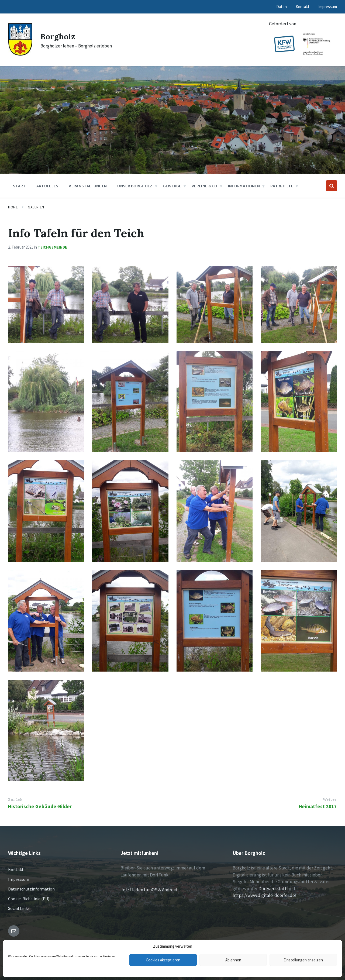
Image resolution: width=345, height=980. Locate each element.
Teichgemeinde (52, 247)
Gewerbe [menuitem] (172, 186)
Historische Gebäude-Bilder (40, 806)
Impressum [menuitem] (328, 7)
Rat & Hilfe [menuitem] (282, 186)
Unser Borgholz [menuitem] (135, 186)
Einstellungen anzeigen (303, 960)
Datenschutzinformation (31, 889)
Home (13, 207)
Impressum (19, 879)
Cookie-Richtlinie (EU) (29, 899)
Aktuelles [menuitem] (47, 186)
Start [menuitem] (19, 186)
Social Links (19, 908)
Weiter (330, 799)
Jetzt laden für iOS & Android (149, 890)
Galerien (36, 207)
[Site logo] (20, 54)
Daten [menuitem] (282, 7)
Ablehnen (233, 960)
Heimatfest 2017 (318, 806)
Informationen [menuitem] (244, 186)
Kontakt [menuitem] (303, 7)
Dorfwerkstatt (272, 889)
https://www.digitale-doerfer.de (264, 895)
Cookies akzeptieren (163, 960)
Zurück (15, 799)
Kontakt (16, 869)
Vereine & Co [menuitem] (205, 186)
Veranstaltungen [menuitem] (88, 186)
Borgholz (58, 36)
